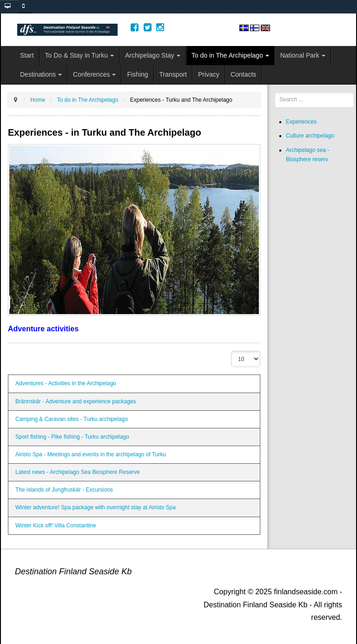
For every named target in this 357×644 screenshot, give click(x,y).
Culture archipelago (310, 136)
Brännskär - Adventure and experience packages (76, 401)
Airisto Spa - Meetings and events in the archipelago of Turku (91, 454)
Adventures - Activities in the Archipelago (66, 383)
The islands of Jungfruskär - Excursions (64, 490)
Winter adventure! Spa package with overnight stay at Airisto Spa (96, 507)
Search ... (274, 92)
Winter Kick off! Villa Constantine (56, 526)
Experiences (301, 122)
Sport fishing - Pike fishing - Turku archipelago (72, 437)
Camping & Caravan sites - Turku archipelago (72, 419)
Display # (231, 351)
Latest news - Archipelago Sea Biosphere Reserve (78, 472)
